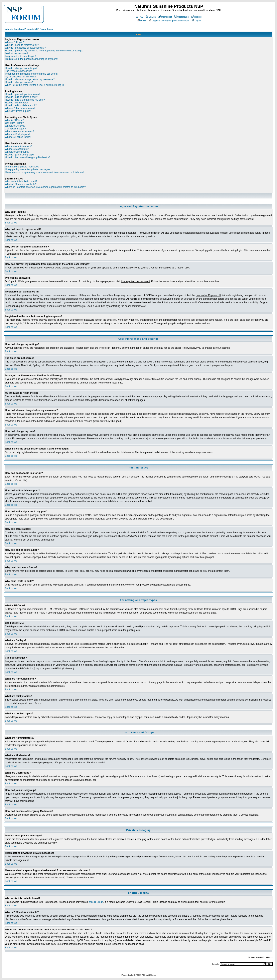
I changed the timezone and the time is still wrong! (32, 74)
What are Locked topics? (18, 137)
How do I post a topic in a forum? (22, 94)
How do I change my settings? (21, 68)
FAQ (139, 17)
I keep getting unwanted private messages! (28, 169)
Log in (196, 21)
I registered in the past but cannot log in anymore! (31, 59)
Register (197, 17)
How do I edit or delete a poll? (21, 105)
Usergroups (182, 17)
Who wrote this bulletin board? (21, 181)
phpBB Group (96, 902)
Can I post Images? (15, 129)
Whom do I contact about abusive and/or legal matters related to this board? (45, 187)
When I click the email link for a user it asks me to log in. (35, 85)
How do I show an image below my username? (30, 79)
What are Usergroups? (17, 152)
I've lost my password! (17, 53)
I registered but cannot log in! (20, 56)
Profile (142, 21)
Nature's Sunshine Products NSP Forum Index (29, 29)
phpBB (133, 975)
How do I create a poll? (17, 103)
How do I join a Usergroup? (19, 155)
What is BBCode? (14, 120)
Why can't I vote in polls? (18, 111)
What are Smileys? (15, 126)
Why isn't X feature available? (21, 184)
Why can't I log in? (15, 42)
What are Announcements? (19, 131)
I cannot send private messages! (22, 167)
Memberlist (165, 17)
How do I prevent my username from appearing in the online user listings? (44, 51)
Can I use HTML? (14, 123)
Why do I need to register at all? (22, 45)
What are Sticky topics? (17, 134)
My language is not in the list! (20, 77)
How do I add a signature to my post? (25, 100)
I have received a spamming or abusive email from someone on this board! (45, 172)
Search (151, 17)
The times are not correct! (19, 71)
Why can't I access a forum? (20, 108)
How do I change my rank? (19, 82)
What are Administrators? (18, 146)
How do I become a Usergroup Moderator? (28, 157)
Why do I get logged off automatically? (25, 48)
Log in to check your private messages (169, 21)
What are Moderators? (17, 149)
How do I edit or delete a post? (21, 97)
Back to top (11, 223)
